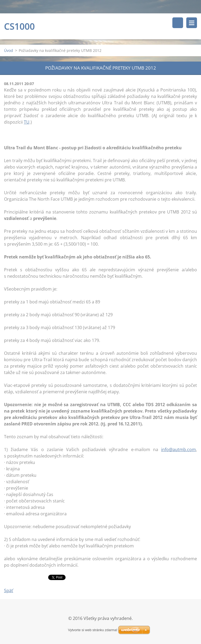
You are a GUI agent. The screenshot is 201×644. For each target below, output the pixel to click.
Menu (192, 23)
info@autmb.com (179, 449)
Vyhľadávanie (178, 23)
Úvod (9, 50)
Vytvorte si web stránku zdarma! (93, 630)
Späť (9, 590)
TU (27, 122)
